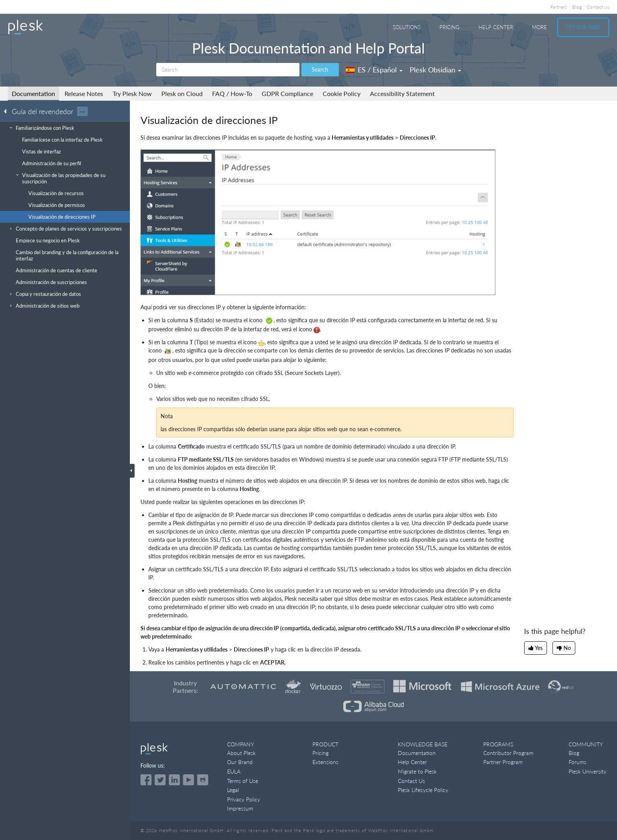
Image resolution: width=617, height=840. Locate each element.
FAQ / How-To (232, 93)
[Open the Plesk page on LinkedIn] (174, 780)
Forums (577, 762)
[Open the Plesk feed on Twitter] (160, 780)
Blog (577, 7)
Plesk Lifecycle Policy (423, 790)
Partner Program (503, 762)
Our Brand (240, 762)
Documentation (33, 93)
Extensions (325, 762)
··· (82, 111)
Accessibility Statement (402, 93)
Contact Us (411, 781)
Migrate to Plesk (417, 771)
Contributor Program (508, 753)
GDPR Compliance (287, 93)
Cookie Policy (342, 93)
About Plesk (241, 753)
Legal (233, 790)
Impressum (240, 808)
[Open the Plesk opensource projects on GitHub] (203, 780)
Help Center (496, 27)
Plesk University (587, 771)
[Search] (228, 70)
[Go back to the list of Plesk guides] (7, 111)
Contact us (598, 7)
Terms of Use (243, 781)
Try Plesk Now (132, 93)
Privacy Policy (244, 799)
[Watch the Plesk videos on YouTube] (188, 780)
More (539, 27)
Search (320, 69)
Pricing (450, 27)
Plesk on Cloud (182, 93)
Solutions (407, 27)
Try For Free (583, 27)
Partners (559, 7)
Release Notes (84, 93)
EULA (234, 771)
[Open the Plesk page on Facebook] (146, 780)
